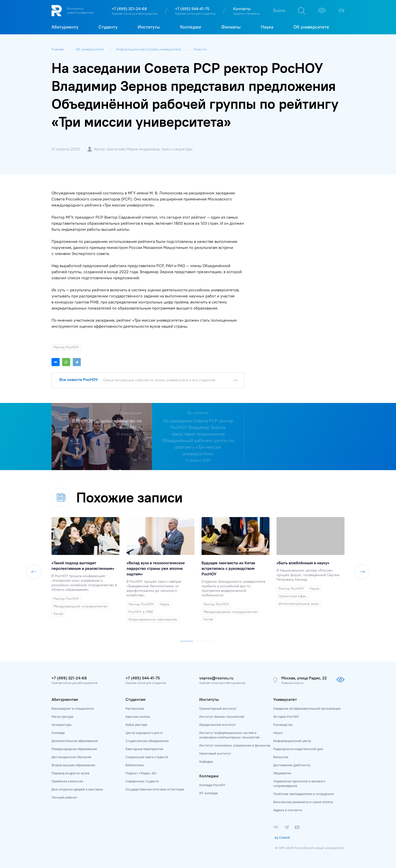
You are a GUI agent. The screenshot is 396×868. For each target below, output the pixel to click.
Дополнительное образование (75, 741)
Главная (58, 49)
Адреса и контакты (288, 810)
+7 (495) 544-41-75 (192, 9)
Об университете (90, 49)
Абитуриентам (65, 699)
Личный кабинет (64, 797)
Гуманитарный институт (218, 708)
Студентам (135, 699)
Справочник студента (142, 781)
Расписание (135, 708)
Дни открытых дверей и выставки (77, 789)
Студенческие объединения (147, 741)
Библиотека (135, 765)
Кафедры (206, 761)
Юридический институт (218, 725)
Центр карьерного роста (144, 733)
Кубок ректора (136, 725)
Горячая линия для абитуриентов (134, 14)
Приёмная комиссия (67, 781)
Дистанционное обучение (71, 757)
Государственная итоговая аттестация (155, 789)
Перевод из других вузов (70, 773)
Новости (200, 49)
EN (342, 10)
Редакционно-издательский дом (298, 749)
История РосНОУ (286, 717)
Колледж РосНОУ (212, 785)
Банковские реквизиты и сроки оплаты (303, 802)
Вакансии (281, 757)
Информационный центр (292, 741)
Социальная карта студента (147, 757)
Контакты (242, 9)
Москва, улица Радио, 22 (304, 678)
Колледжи (209, 776)
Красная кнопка (138, 717)
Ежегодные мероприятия (144, 749)
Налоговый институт (215, 753)
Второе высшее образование (73, 765)
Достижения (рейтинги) (292, 765)
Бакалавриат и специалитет (73, 708)
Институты (209, 699)
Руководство (283, 725)
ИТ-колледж (208, 793)
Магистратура (62, 717)
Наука (278, 733)
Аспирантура (61, 725)
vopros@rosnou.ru (216, 678)
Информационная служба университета (149, 49)
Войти (279, 10)
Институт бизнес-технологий (222, 717)
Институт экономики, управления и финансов (235, 745)
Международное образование (74, 749)
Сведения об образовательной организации (307, 708)
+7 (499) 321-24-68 (129, 9)
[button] (187, 640)
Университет (285, 699)
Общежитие (282, 773)
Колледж (58, 733)
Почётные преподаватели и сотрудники (304, 794)
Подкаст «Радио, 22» (141, 773)
